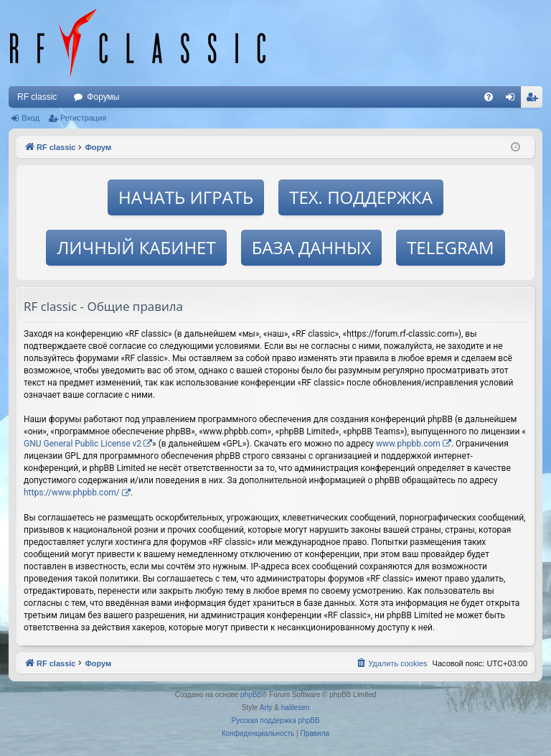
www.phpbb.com (408, 444)
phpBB (251, 695)
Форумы (103, 97)
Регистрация (83, 118)
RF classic (37, 97)
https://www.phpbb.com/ (72, 493)
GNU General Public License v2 (83, 444)
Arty (266, 708)
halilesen (295, 708)
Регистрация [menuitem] (534, 100)
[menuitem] (489, 97)
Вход (30, 118)
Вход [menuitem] (513, 100)
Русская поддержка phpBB (275, 720)
